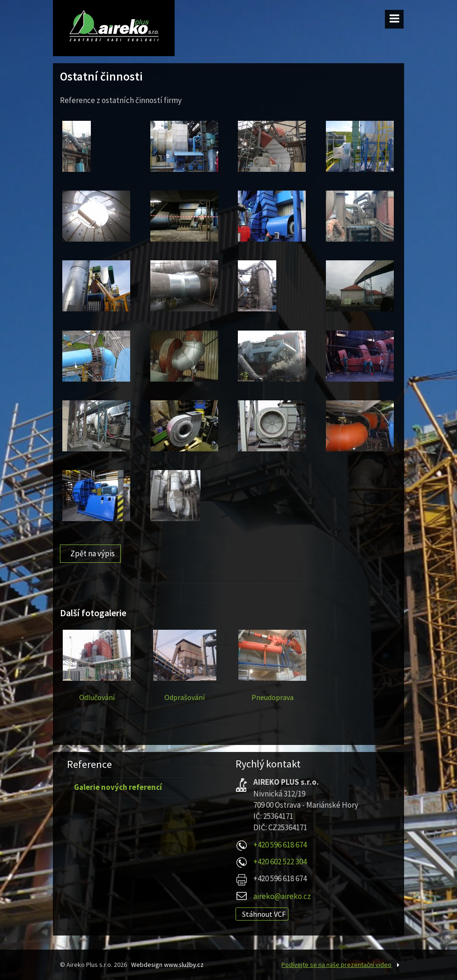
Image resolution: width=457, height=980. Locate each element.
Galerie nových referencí (118, 787)
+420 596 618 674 (280, 845)
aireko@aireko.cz (282, 896)
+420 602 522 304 (280, 862)
